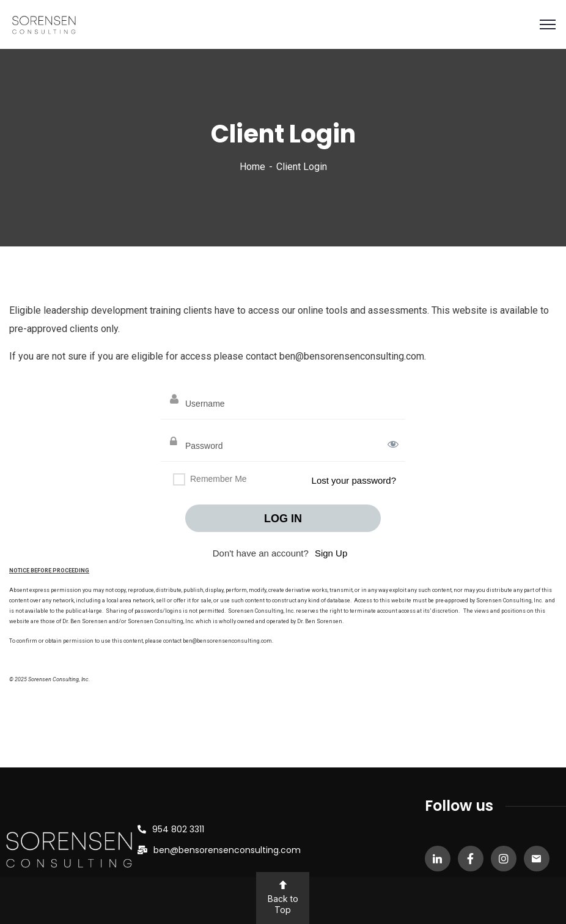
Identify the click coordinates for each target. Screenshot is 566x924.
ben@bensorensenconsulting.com (227, 850)
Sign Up (331, 553)
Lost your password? (354, 480)
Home (252, 167)
